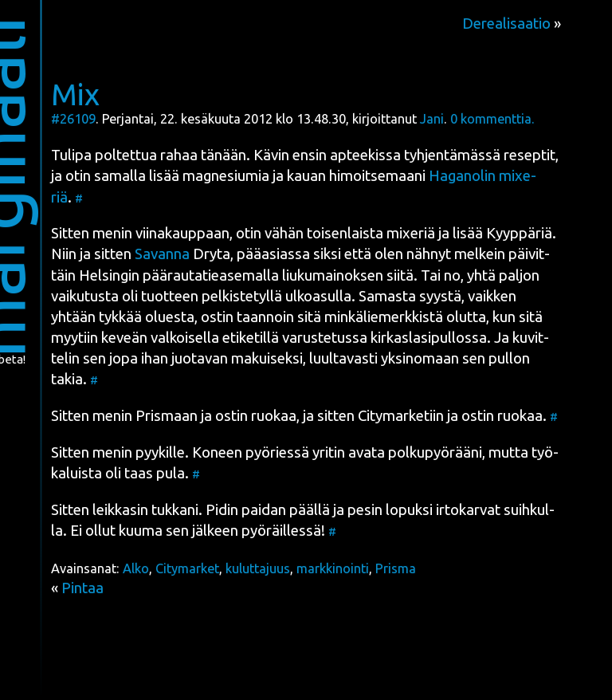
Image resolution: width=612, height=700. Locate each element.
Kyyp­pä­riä (519, 233)
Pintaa (82, 588)
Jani (432, 119)
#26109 (73, 119)
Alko (136, 568)
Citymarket (187, 568)
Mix (75, 94)
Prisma (396, 568)
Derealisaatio (506, 24)
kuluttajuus (258, 568)
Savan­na (162, 254)
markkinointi (333, 568)
